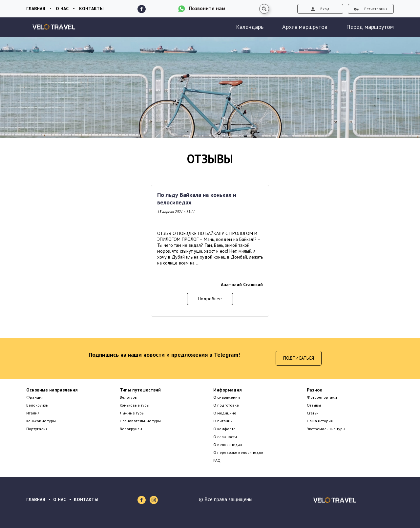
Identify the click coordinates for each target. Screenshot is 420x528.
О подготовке (226, 405)
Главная (36, 9)
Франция (35, 397)
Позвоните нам (207, 8)
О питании (223, 421)
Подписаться (299, 358)
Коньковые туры (41, 421)
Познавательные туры (140, 421)
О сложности (225, 437)
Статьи (313, 413)
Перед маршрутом (370, 27)
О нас (62, 9)
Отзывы (314, 405)
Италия (33, 413)
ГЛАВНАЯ (36, 499)
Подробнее (210, 299)
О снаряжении (227, 397)
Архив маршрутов (305, 27)
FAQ (217, 460)
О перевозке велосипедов (238, 452)
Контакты (91, 9)
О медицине (225, 413)
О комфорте (224, 429)
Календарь (250, 27)
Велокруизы (37, 405)
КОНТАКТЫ (86, 499)
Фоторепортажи (322, 397)
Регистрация (371, 9)
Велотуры (129, 397)
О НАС (60, 499)
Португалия (37, 429)
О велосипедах (228, 444)
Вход (320, 9)
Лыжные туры (132, 413)
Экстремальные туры (326, 429)
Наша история (320, 421)
